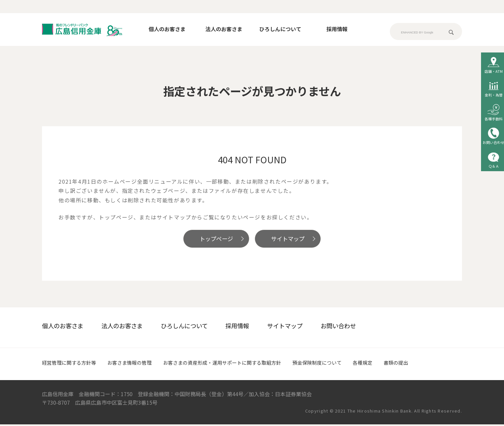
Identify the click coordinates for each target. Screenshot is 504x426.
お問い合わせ (338, 327)
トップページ (212, 239)
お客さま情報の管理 (135, 364)
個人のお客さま (167, 29)
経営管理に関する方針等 (71, 364)
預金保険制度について (333, 364)
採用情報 (337, 29)
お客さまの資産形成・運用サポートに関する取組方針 (233, 364)
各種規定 (381, 364)
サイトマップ (292, 239)
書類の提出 (416, 364)
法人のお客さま (224, 29)
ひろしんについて (280, 29)
